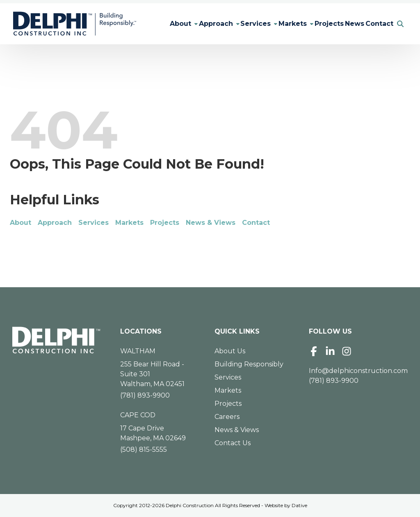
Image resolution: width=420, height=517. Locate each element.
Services (235, 24)
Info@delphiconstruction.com (358, 371)
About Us (230, 351)
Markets (277, 24)
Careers (227, 417)
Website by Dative (286, 505)
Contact (377, 24)
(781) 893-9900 (145, 395)
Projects (316, 24)
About (148, 24)
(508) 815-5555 (144, 450)
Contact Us (233, 443)
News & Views (211, 223)
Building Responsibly (249, 364)
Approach (189, 24)
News (346, 24)
